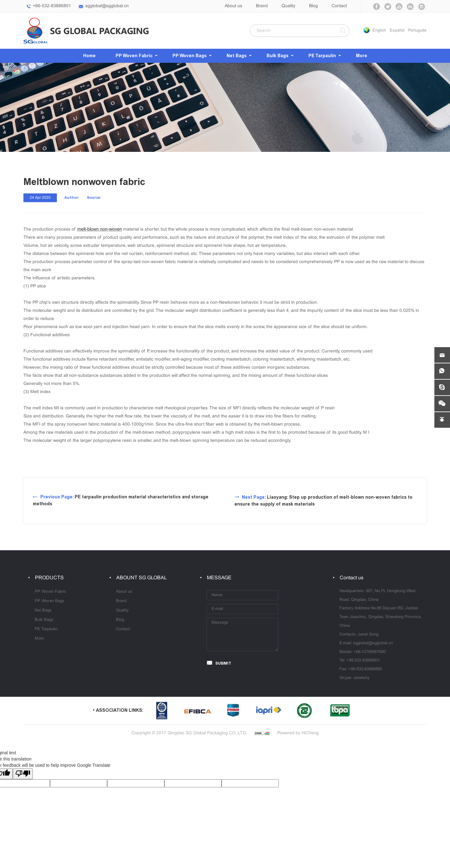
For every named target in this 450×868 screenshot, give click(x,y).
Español (397, 31)
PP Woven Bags (190, 56)
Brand (262, 6)
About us (233, 6)
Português (417, 31)
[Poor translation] (23, 774)
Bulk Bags (277, 56)
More (362, 56)
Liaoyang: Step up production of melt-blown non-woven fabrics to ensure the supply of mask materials (323, 501)
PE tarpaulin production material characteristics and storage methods (121, 500)
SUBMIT (223, 663)
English (379, 31)
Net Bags (237, 56)
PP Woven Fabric (134, 56)
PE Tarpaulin (322, 56)
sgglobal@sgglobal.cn (107, 6)
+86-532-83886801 (52, 6)
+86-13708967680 (370, 652)
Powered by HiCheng (298, 733)
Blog (313, 6)
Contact (339, 6)
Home (89, 56)
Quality (288, 6)
